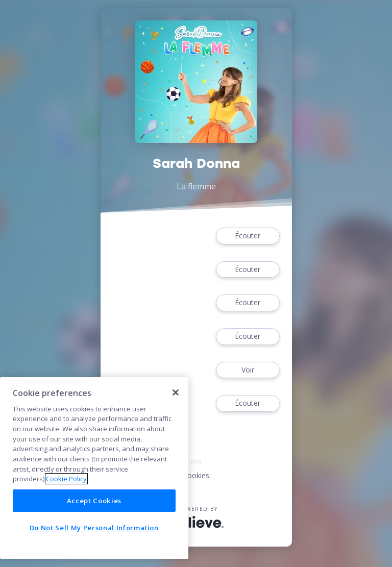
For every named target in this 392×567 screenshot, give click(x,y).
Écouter (248, 236)
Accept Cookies (94, 501)
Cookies (196, 475)
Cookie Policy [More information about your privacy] (66, 479)
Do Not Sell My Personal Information (94, 528)
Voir (248, 370)
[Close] (176, 392)
